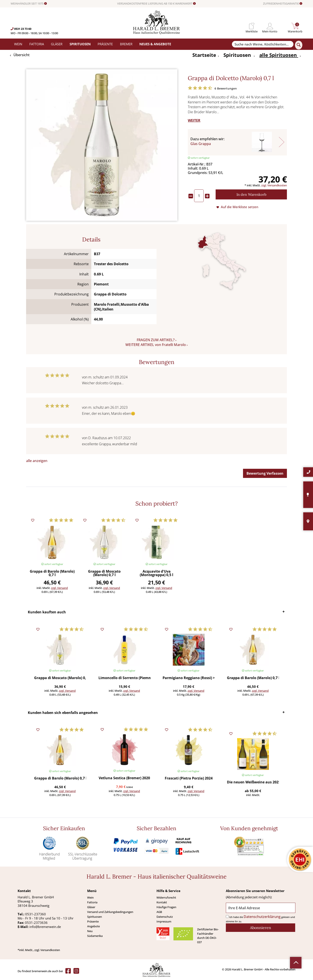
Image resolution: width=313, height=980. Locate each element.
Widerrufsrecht (166, 897)
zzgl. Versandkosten (274, 185)
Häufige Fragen (166, 907)
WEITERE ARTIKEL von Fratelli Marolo (156, 345)
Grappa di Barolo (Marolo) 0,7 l (52, 573)
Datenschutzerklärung (262, 917)
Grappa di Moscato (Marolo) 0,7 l (104, 573)
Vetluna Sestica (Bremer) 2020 (124, 778)
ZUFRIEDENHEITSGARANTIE (283, 4)
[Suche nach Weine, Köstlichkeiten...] (263, 44)
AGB (159, 912)
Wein (90, 897)
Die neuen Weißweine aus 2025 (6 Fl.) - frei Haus (253, 782)
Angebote (93, 926)
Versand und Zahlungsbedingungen (110, 912)
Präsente (93, 921)
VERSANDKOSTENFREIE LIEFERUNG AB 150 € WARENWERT (156, 4)
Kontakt (162, 902)
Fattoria (92, 902)
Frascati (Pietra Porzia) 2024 (189, 778)
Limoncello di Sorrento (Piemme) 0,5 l (124, 678)
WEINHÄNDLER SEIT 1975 (29, 4)
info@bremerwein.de (45, 927)
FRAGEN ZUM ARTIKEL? (156, 340)
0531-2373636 (36, 923)
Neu (90, 931)
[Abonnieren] (261, 928)
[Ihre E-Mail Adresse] (261, 908)
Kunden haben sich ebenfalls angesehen (63, 713)
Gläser (91, 907)
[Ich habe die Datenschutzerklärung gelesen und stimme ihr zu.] (227, 917)
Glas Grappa (201, 144)
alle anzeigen (37, 461)
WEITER (194, 120)
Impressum (164, 921)
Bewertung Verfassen (265, 473)
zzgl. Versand (59, 588)
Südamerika (95, 936)
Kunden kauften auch (47, 612)
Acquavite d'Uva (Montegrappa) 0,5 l (156, 573)
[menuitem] (252, 26)
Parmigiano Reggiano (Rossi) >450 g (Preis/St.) (189, 678)
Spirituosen (95, 917)
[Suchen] (299, 45)
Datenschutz (165, 917)
